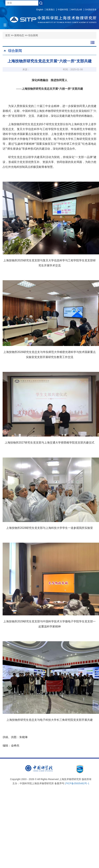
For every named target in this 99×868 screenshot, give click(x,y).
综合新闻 (33, 35)
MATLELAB (77, 10)
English (40, 10)
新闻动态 (19, 35)
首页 (8, 35)
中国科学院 (63, 10)
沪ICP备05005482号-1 (77, 783)
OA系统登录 (91, 10)
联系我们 (50, 10)
